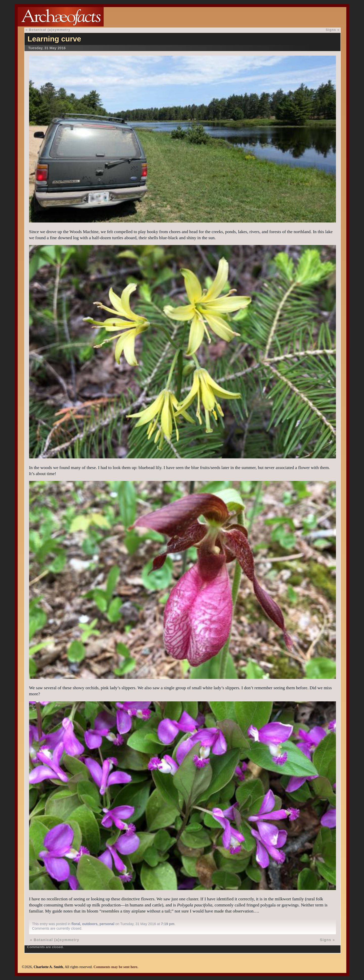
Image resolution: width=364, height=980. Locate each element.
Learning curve (54, 39)
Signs (331, 30)
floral (76, 924)
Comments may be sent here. (116, 967)
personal (107, 924)
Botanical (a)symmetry (50, 30)
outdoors (90, 924)
